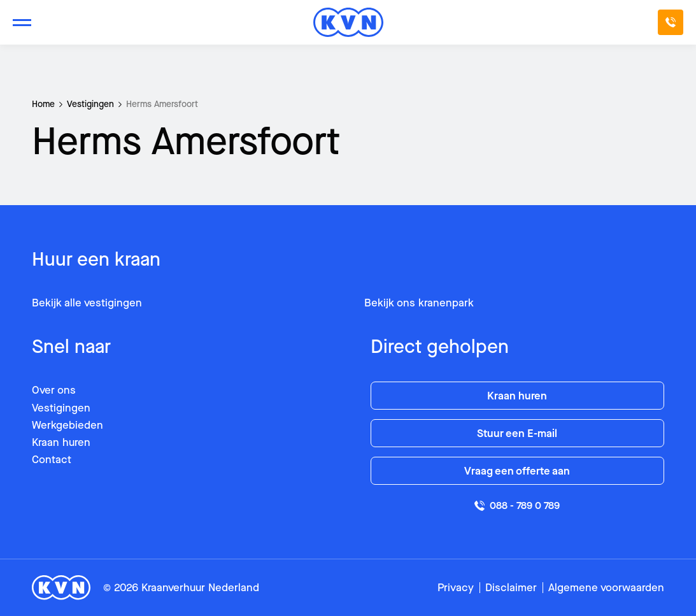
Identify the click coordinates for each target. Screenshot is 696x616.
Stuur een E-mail (517, 433)
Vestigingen (90, 104)
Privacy (456, 588)
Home (43, 104)
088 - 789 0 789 (517, 505)
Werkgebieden (67, 425)
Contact (52, 460)
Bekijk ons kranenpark (419, 303)
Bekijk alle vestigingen (87, 303)
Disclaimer (511, 588)
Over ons (54, 390)
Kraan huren (61, 442)
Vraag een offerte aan (517, 471)
